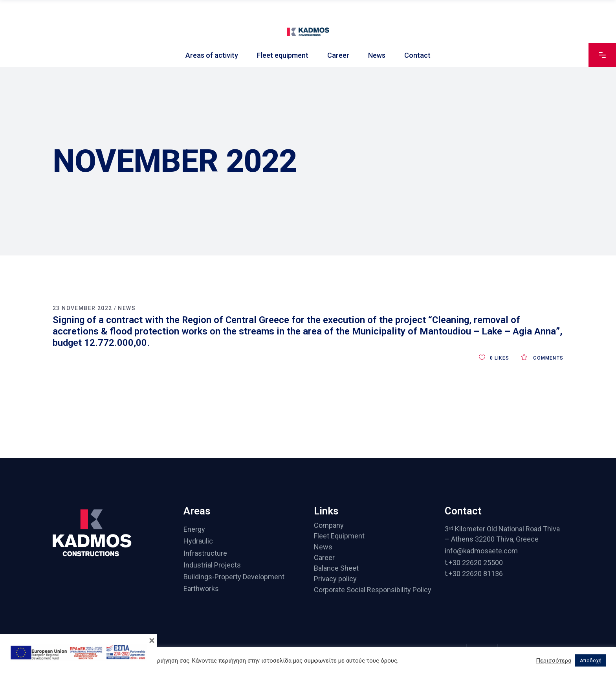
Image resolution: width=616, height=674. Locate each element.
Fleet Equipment (339, 536)
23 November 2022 (82, 308)
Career (324, 557)
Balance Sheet (336, 568)
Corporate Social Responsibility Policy (373, 590)
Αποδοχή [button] (591, 660)
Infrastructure (205, 553)
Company (329, 525)
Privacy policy (335, 579)
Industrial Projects (212, 565)
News (127, 308)
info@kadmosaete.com (481, 551)
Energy (194, 529)
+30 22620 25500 (476, 563)
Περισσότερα (554, 661)
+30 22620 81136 (476, 574)
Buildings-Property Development (234, 577)
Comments (542, 358)
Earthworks (201, 589)
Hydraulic (198, 541)
